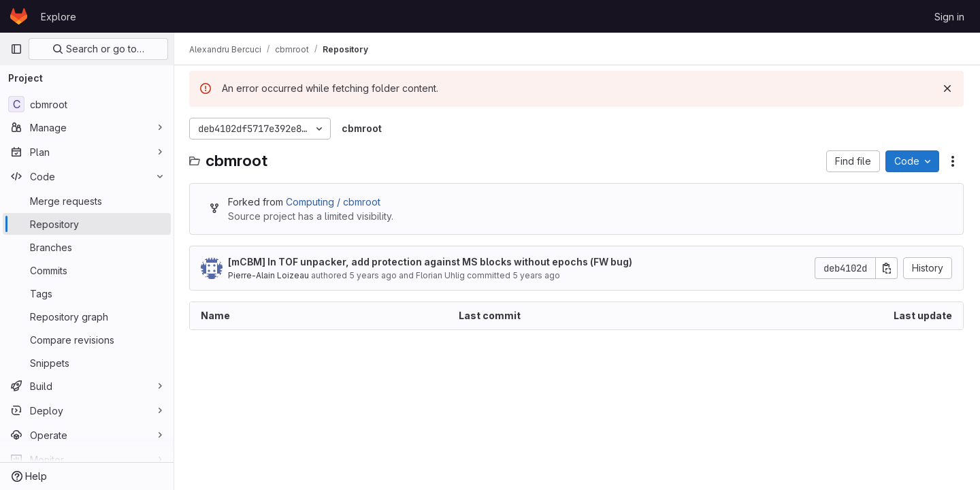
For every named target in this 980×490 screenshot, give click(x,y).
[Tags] (87, 293)
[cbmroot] (87, 104)
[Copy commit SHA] (887, 268)
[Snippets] (87, 363)
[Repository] (87, 224)
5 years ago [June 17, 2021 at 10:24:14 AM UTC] (538, 275)
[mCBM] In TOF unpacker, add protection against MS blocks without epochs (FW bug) (431, 262)
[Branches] (87, 247)
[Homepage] (19, 16)
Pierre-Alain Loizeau (270, 275)
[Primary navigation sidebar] (16, 49)
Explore (59, 17)
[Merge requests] (87, 201)
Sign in (949, 17)
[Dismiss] (947, 88)
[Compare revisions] (87, 340)
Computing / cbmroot (334, 202)
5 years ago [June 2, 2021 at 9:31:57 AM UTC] (374, 275)
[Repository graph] (87, 316)
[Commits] (87, 270)
